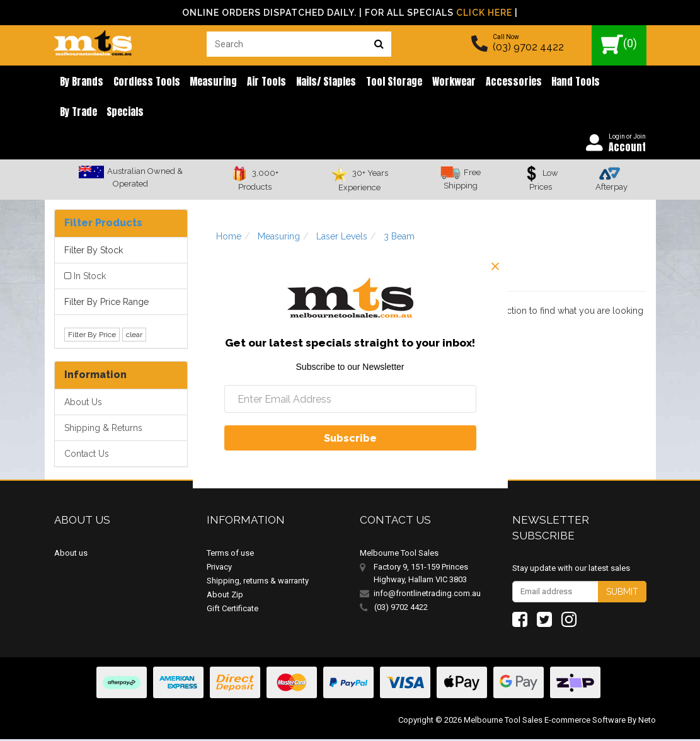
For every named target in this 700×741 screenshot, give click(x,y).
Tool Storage (381, 82)
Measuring (208, 82)
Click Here (484, 13)
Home (229, 239)
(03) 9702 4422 (528, 47)
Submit (622, 594)
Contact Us (87, 456)
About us (71, 555)
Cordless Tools (143, 82)
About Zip (225, 596)
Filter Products (103, 225)
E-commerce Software (585, 722)
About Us (83, 405)
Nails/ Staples (315, 82)
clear (134, 337)
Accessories (496, 82)
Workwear (438, 82)
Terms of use (230, 555)
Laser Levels (342, 239)
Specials (77, 113)
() (619, 44)
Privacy (219, 569)
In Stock (90, 278)
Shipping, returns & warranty (258, 583)
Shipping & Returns (103, 430)
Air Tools (258, 82)
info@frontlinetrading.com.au (427, 595)
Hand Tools (555, 82)
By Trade (606, 82)
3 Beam (399, 239)
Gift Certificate (232, 610)
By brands (80, 82)
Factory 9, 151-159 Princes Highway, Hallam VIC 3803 (421, 575)
